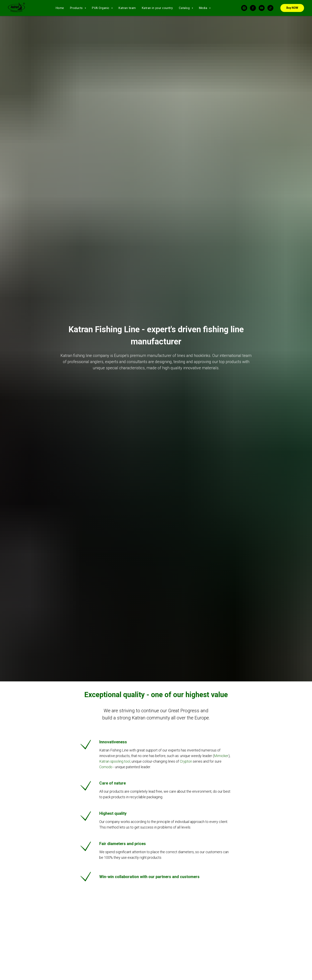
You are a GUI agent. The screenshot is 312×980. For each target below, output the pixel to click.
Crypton (186, 761)
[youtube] (262, 8)
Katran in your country (157, 8)
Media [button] (204, 8)
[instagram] (244, 8)
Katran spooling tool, (115, 761)
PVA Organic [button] (101, 8)
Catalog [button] (185, 8)
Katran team (127, 8)
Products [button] (77, 8)
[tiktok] (270, 8)
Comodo (106, 767)
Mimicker (221, 756)
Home (60, 8)
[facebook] (253, 8)
